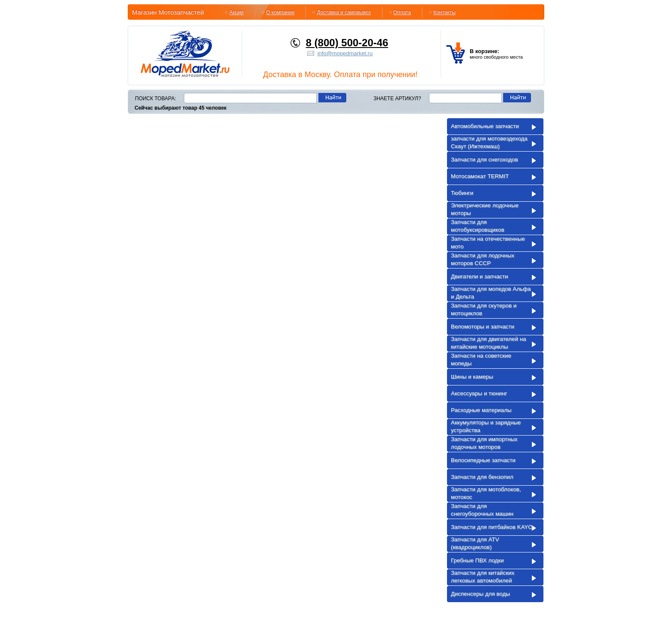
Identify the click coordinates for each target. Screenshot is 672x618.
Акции (237, 12)
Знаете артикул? (397, 99)
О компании (280, 12)
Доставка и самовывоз (344, 12)
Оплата (402, 12)
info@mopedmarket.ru (345, 53)
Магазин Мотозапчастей (168, 12)
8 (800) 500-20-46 (347, 43)
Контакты (444, 12)
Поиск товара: (156, 99)
